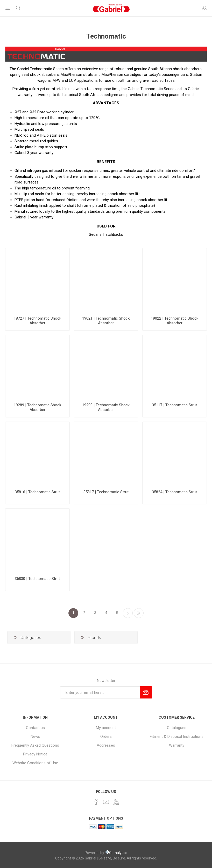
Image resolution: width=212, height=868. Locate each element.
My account (106, 728)
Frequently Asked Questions (35, 745)
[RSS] (116, 802)
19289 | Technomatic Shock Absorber (37, 407)
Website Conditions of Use (35, 763)
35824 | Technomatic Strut (174, 492)
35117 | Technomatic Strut (174, 405)
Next (128, 613)
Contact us (35, 728)
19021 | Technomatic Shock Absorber (106, 321)
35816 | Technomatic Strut (37, 492)
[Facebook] (96, 802)
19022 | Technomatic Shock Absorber (175, 321)
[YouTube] (106, 802)
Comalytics (116, 853)
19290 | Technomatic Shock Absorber (106, 407)
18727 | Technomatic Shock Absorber (37, 321)
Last (139, 613)
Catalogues (177, 728)
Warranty (177, 745)
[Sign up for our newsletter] (100, 692)
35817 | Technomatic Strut (106, 492)
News (35, 737)
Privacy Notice (35, 754)
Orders (106, 737)
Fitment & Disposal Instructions (177, 737)
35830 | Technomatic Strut (37, 579)
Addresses (106, 745)
